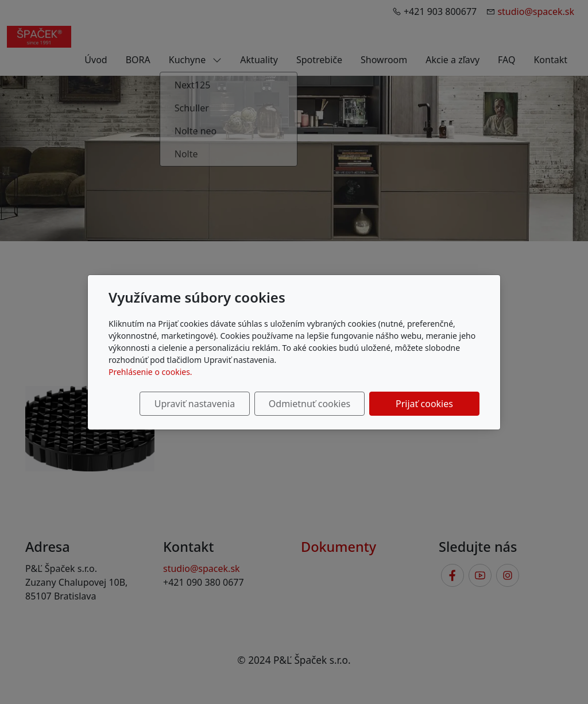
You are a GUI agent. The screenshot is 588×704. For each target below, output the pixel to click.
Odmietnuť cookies (310, 404)
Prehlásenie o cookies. (150, 372)
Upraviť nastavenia (195, 404)
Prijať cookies (424, 404)
